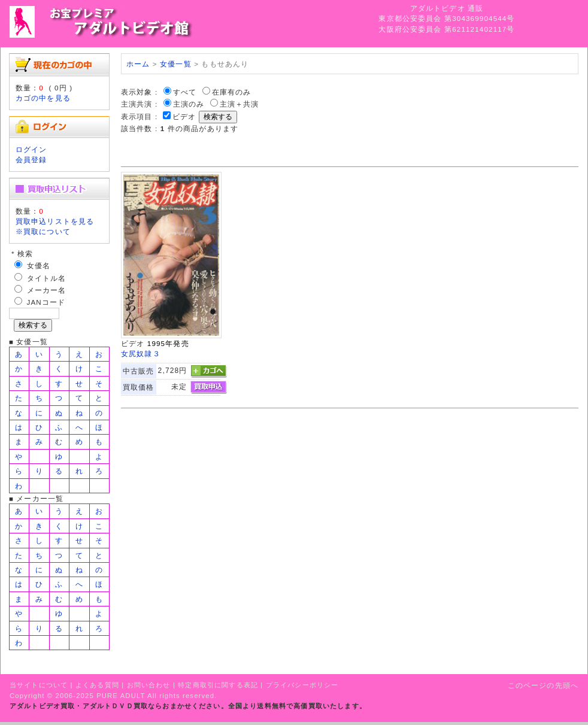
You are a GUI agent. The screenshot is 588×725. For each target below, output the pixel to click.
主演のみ (189, 104)
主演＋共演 (240, 104)
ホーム (138, 64)
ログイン (31, 149)
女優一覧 (176, 64)
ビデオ (184, 116)
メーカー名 (47, 290)
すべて (185, 92)
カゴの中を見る (43, 98)
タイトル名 (47, 278)
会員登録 (31, 160)
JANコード (46, 302)
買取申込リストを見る (55, 221)
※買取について (43, 231)
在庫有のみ (232, 92)
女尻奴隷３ (141, 354)
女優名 (39, 266)
